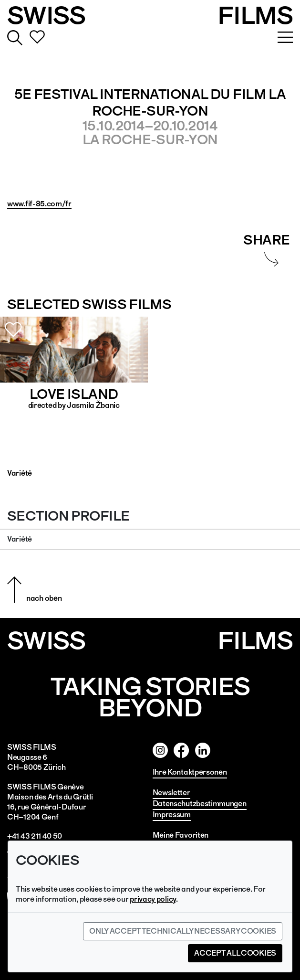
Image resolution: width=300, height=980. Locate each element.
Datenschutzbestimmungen (200, 804)
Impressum (172, 815)
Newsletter (171, 793)
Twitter (203, 750)
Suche (15, 38)
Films (255, 641)
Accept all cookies (235, 953)
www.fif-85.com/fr (39, 204)
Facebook (181, 750)
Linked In (224, 750)
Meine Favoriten (181, 835)
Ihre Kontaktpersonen (190, 772)
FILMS (255, 16)
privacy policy (153, 899)
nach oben (44, 598)
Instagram (160, 750)
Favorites (37, 38)
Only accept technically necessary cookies (183, 931)
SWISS (46, 16)
